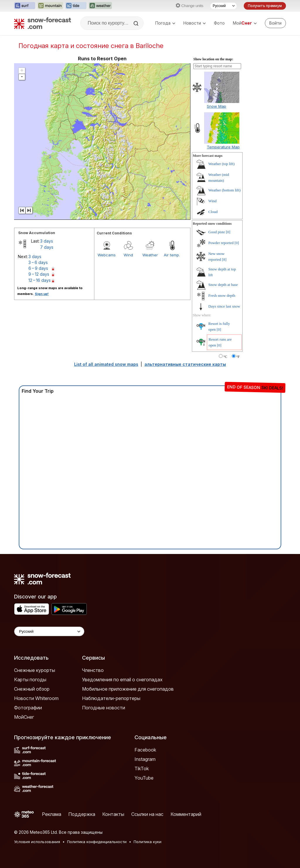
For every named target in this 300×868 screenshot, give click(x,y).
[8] (224, 259)
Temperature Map (223, 147)
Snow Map (217, 106)
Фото (219, 23)
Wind (128, 255)
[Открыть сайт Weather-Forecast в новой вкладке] (100, 6)
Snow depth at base (223, 285)
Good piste (217, 232)
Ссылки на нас (147, 814)
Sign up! (42, 294)
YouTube (144, 778)
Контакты (113, 814)
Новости (195, 23)
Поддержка (82, 814)
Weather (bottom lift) (224, 190)
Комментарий (186, 814)
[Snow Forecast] (42, 23)
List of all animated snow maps (106, 364)
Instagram (145, 759)
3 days (47, 241)
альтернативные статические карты (185, 364)
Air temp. (172, 255)
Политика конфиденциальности (97, 842)
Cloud (213, 212)
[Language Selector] (49, 631)
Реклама (52, 814)
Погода (165, 23)
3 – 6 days (38, 262)
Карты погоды (30, 680)
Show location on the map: (213, 59)
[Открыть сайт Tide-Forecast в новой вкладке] (76, 6)
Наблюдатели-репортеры (111, 698)
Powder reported (221, 243)
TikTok (142, 768)
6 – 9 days (38, 268)
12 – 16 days (40, 280)
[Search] (137, 23)
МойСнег (24, 717)
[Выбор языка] (224, 6)
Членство (93, 670)
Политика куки (148, 842)
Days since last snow (224, 306)
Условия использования (37, 842)
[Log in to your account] (275, 23)
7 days (47, 247)
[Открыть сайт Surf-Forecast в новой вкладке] (25, 6)
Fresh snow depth (222, 295)
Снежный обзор (32, 689)
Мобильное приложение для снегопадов (128, 689)
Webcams (107, 255)
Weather (150, 255)
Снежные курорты (35, 670)
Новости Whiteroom (36, 698)
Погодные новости (104, 708)
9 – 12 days (39, 274)
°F (238, 357)
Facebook (145, 750)
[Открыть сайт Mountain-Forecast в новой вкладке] (50, 6)
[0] (228, 232)
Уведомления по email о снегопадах (122, 680)
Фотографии (28, 708)
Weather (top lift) (221, 164)
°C (225, 357)
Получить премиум (265, 6)
